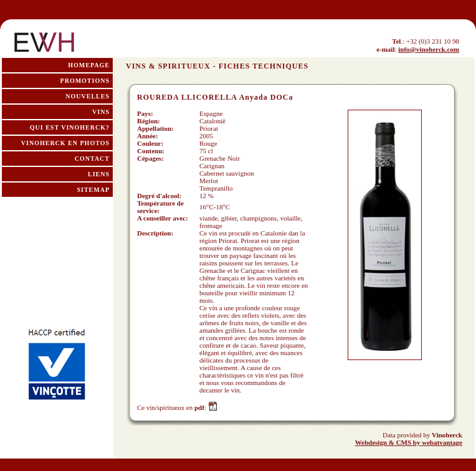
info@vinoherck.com (429, 49)
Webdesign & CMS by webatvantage (409, 442)
